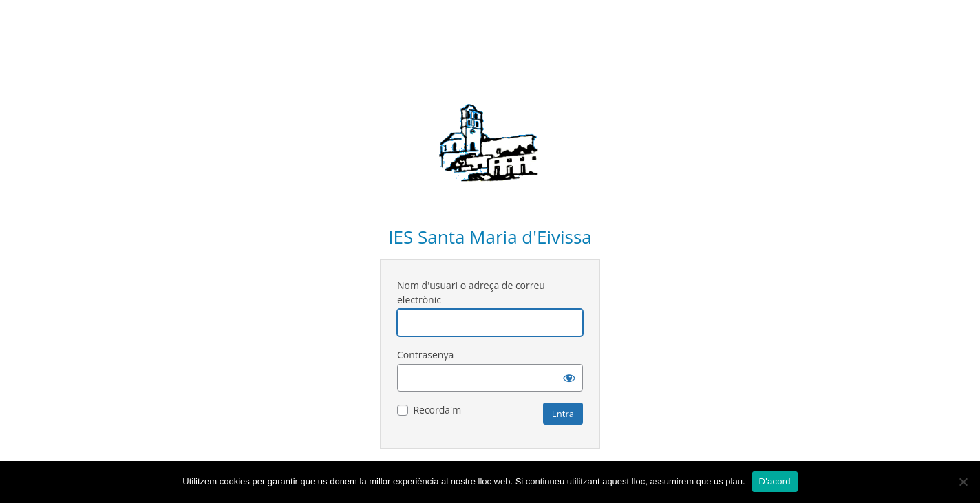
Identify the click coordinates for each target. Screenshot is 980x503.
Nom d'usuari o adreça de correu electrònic (471, 292)
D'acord (775, 481)
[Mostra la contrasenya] (569, 378)
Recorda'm (437, 410)
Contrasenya (425, 355)
